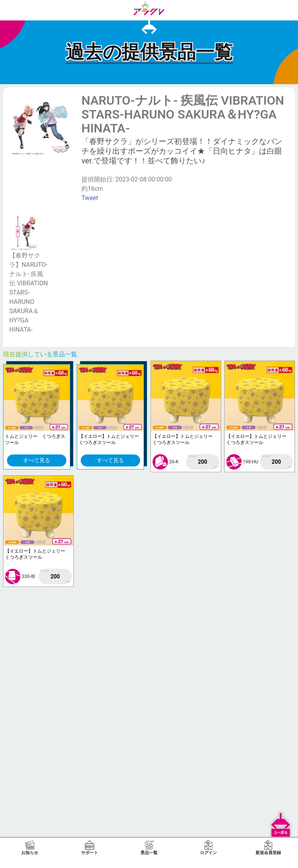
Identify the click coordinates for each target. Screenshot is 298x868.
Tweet (90, 198)
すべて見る (37, 460)
